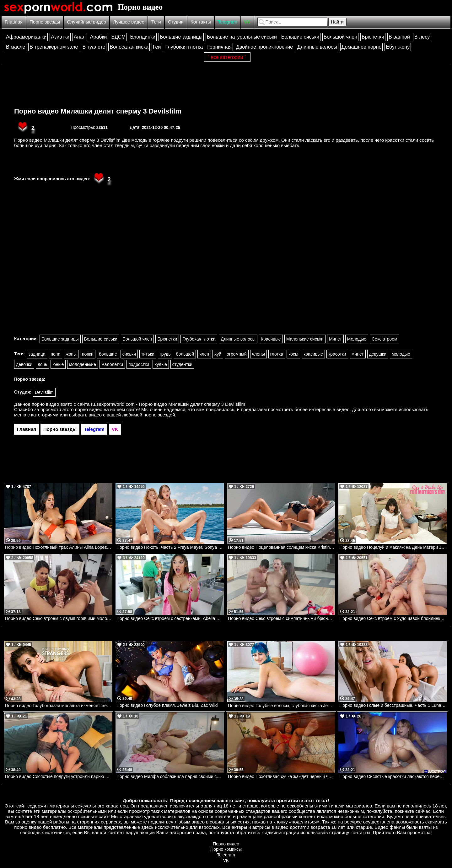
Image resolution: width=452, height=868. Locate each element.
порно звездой (159, 415)
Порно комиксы (226, 849)
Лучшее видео (129, 22)
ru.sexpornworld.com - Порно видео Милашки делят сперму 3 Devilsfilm (168, 404)
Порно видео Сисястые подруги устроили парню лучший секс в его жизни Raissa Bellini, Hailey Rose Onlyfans (59, 776)
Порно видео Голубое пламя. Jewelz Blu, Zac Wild (167, 705)
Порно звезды (45, 22)
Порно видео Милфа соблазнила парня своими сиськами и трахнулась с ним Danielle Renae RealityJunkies (170, 776)
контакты (361, 832)
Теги (156, 22)
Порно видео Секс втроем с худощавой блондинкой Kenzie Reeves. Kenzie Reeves (393, 618)
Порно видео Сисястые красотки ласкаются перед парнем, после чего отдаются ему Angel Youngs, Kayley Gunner (393, 776)
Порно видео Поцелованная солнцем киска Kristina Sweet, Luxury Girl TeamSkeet (282, 547)
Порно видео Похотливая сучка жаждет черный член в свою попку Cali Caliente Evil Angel (282, 776)
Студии (176, 22)
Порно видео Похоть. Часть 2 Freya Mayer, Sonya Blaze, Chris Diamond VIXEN (170, 547)
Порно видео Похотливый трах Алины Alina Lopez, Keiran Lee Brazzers (59, 547)
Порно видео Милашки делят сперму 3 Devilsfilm (98, 111)
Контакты (201, 22)
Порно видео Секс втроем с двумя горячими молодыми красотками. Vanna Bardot (59, 618)
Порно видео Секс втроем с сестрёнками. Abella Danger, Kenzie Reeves (170, 618)
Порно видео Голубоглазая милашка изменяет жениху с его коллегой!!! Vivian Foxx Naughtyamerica (59, 706)
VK (247, 22)
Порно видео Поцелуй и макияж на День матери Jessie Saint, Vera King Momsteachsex (393, 547)
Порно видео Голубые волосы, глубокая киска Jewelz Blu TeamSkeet (282, 706)
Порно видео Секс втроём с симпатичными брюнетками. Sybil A (282, 618)
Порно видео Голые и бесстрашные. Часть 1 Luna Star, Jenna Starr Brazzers (393, 705)
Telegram (228, 22)
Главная (14, 22)
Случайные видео (86, 22)
